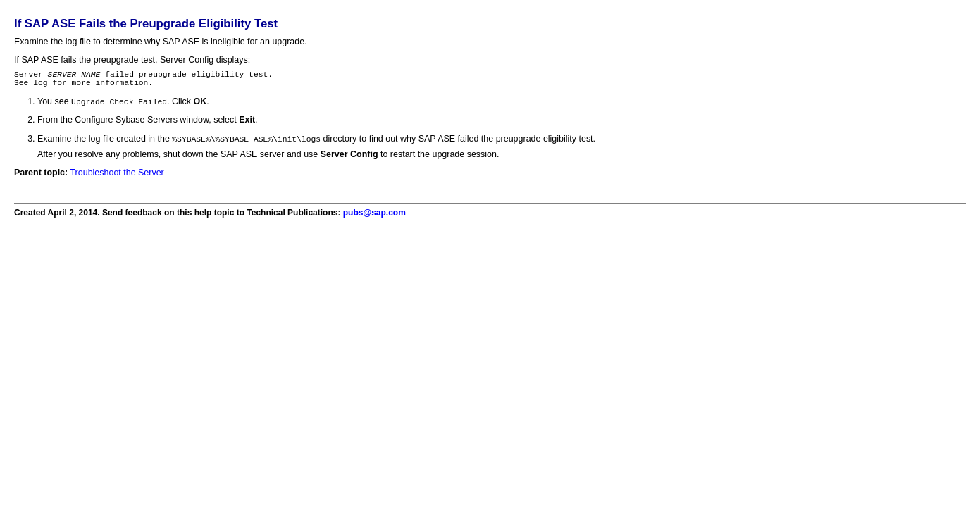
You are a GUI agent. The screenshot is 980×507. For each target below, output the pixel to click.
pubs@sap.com (374, 218)
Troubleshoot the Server (117, 178)
